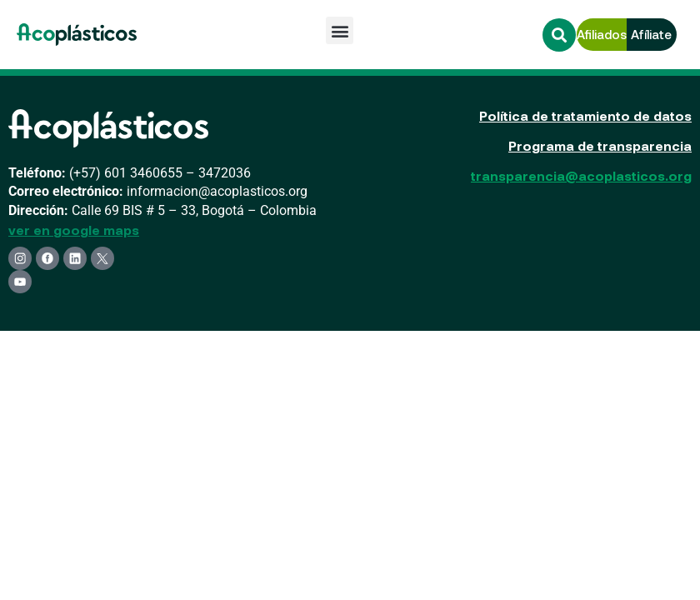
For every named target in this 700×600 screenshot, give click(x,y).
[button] (340, 30)
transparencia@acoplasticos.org (581, 175)
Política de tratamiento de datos (585, 115)
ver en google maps (74, 230)
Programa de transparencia (600, 145)
